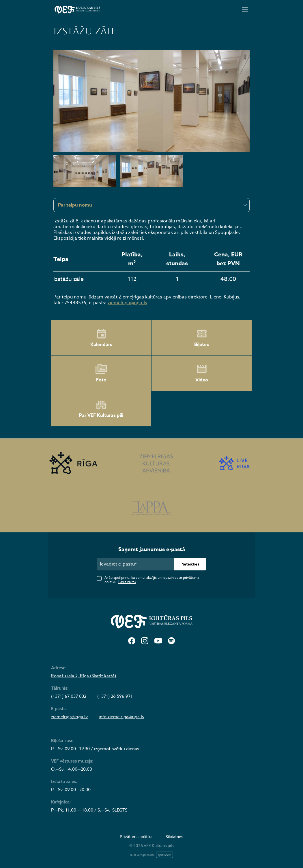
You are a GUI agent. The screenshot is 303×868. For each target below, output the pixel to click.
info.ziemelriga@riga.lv (121, 717)
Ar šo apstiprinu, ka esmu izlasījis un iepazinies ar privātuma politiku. (152, 580)
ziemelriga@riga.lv (127, 303)
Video (202, 373)
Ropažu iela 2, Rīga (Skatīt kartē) (84, 676)
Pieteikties (190, 564)
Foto (101, 373)
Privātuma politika (136, 836)
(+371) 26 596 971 (115, 696)
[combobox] (151, 205)
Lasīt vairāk (127, 582)
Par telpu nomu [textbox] (75, 205)
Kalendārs (101, 338)
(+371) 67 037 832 (69, 696)
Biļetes (202, 338)
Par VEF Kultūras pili (101, 409)
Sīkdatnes (174, 836)
